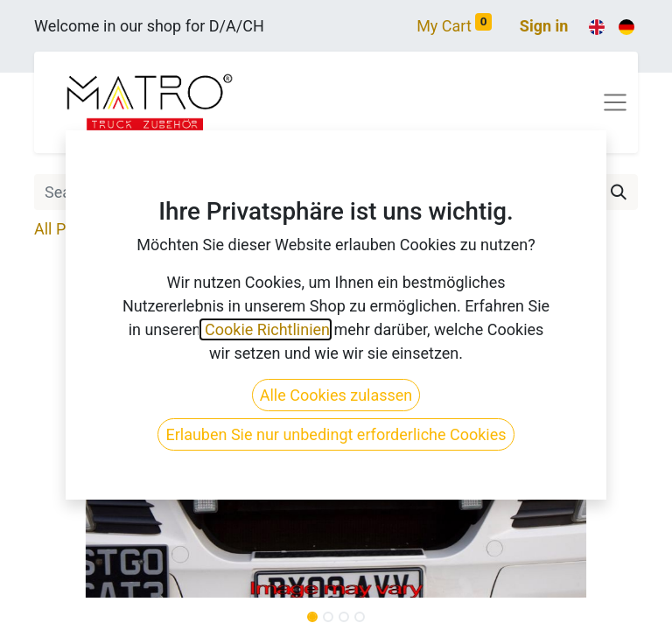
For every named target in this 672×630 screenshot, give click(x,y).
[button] (80, 423)
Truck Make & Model (211, 229)
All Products (77, 229)
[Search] (619, 192)
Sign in (544, 26)
